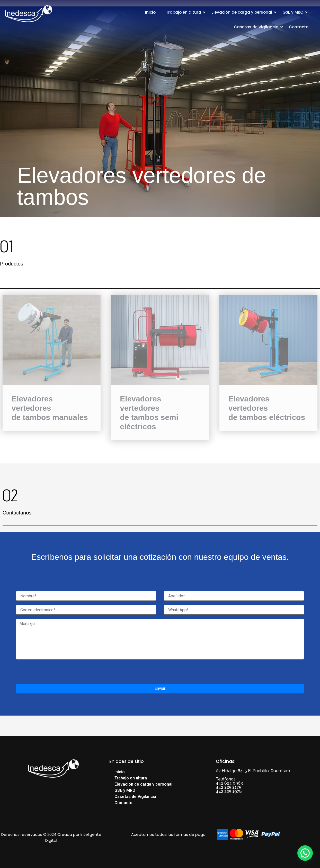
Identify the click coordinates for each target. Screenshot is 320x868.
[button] (305, 853)
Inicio (150, 12)
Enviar (160, 688)
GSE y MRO (293, 12)
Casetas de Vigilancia (256, 27)
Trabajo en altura (184, 12)
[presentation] (55, 674)
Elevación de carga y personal (242, 12)
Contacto (299, 27)
